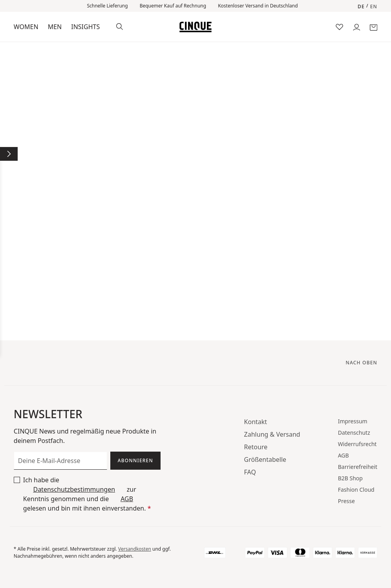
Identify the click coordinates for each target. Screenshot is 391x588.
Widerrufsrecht (357, 444)
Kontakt (256, 422)
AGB (127, 499)
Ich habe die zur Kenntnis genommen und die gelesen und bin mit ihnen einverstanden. (87, 494)
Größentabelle (265, 459)
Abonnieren (135, 460)
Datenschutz (354, 433)
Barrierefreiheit (358, 467)
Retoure (256, 447)
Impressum (353, 421)
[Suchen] (120, 26)
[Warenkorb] (374, 27)
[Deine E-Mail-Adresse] (60, 461)
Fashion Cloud (356, 490)
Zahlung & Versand (272, 434)
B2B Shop (350, 478)
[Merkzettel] (339, 27)
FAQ (250, 472)
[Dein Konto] (357, 27)
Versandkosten (135, 549)
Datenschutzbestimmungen (74, 489)
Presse (346, 501)
